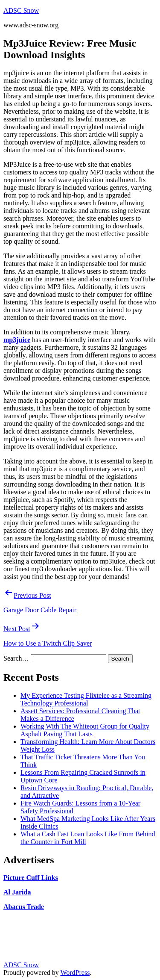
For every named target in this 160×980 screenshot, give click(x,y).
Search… (16, 658)
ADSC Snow (21, 10)
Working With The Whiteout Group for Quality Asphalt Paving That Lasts (85, 730)
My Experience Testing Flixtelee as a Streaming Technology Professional (86, 699)
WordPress (75, 973)
